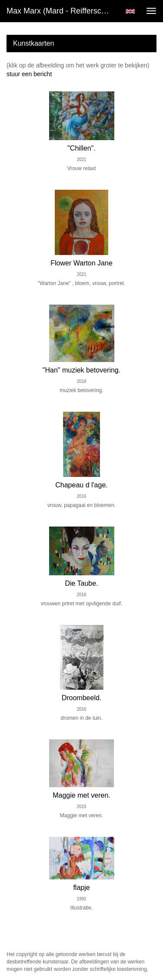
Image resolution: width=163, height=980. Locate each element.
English (130, 11)
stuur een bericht (29, 74)
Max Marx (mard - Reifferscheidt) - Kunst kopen (62, 11)
